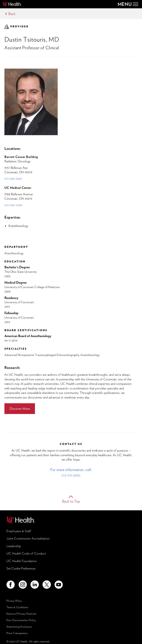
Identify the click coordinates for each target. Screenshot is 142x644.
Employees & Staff (19, 531)
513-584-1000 (13, 205)
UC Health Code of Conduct (26, 553)
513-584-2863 (13, 179)
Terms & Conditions (17, 607)
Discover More (20, 409)
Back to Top (71, 501)
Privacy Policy (14, 601)
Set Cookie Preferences (21, 568)
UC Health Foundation (22, 561)
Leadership (14, 546)
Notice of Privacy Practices (21, 614)
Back (12, 14)
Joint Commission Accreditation (28, 538)
